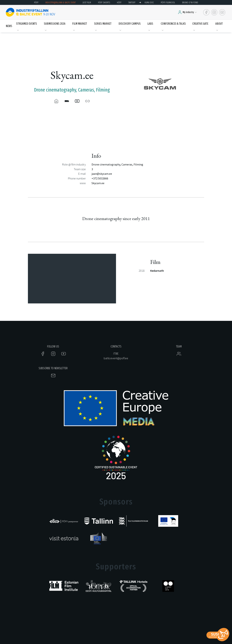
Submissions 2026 (55, 24)
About (219, 24)
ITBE (116, 353)
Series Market (103, 24)
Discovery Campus (130, 24)
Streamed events (27, 24)
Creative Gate (200, 24)
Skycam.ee (98, 183)
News (9, 26)
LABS (150, 24)
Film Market (80, 24)
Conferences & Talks (173, 24)
